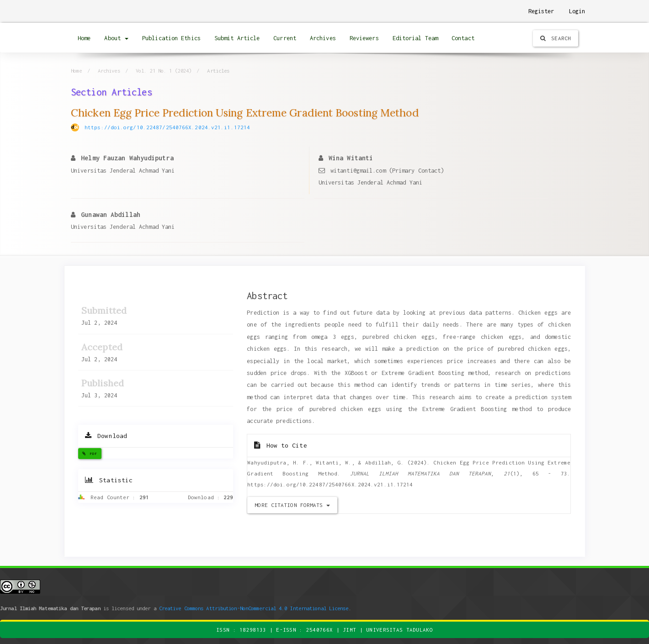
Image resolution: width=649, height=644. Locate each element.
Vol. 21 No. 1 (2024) (164, 71)
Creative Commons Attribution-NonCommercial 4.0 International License (254, 608)
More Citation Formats (292, 505)
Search (556, 38)
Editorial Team (415, 38)
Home (84, 38)
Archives (323, 38)
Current (285, 38)
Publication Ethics (171, 38)
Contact (463, 38)
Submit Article (237, 38)
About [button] (116, 38)
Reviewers (364, 38)
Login (577, 11)
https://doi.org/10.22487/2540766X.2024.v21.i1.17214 (167, 127)
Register (541, 11)
